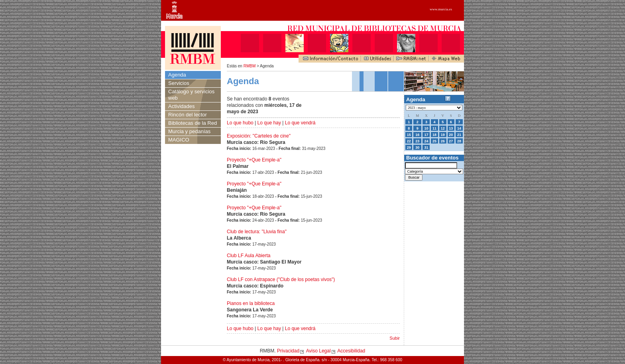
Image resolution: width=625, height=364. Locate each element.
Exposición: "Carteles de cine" (259, 136)
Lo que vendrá (300, 123)
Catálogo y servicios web (191, 95)
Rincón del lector (188, 115)
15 (409, 135)
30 (417, 148)
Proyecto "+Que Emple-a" (254, 160)
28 (459, 141)
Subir (395, 338)
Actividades (181, 106)
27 (451, 141)
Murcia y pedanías (189, 131)
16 (417, 135)
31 (426, 148)
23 (417, 141)
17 (426, 135)
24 (426, 141)
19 (443, 135)
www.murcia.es (441, 9)
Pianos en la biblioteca (251, 303)
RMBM (250, 66)
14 (459, 128)
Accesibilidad (351, 351)
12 (443, 128)
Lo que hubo (240, 123)
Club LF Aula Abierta (249, 256)
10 (426, 128)
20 (451, 135)
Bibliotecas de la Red (193, 123)
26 (443, 141)
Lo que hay (269, 123)
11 (434, 128)
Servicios (179, 83)
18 (434, 135)
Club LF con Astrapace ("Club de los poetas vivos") (281, 279)
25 (434, 141)
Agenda (177, 75)
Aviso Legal (318, 351)
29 (409, 148)
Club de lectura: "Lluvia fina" (257, 232)
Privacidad (288, 351)
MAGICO (179, 140)
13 (451, 128)
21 (459, 135)
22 (409, 141)
